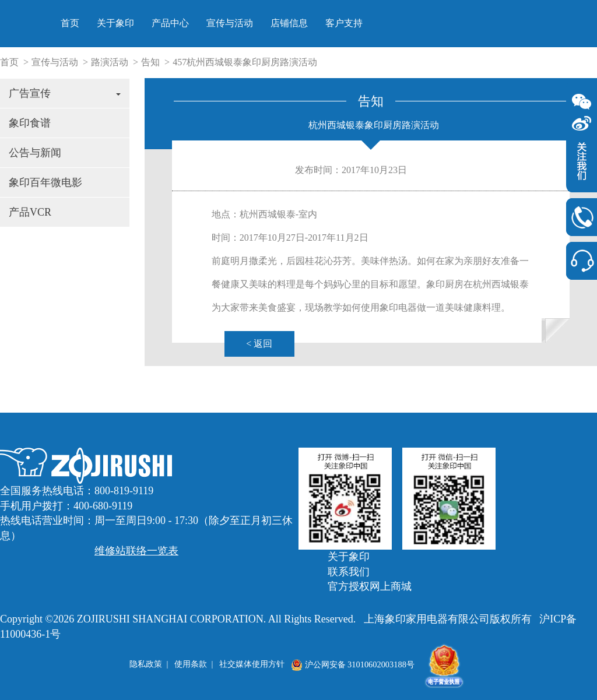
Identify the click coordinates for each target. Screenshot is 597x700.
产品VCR (30, 212)
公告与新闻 (35, 153)
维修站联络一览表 (136, 551)
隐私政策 (146, 664)
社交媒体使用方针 (252, 664)
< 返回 (259, 344)
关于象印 (268, 23)
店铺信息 (441, 23)
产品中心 (322, 23)
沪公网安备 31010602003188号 (353, 664)
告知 (150, 62)
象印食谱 (30, 123)
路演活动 (110, 62)
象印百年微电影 (45, 182)
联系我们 (349, 572)
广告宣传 (65, 93)
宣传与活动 (382, 23)
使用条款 (191, 664)
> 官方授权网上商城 (585, 28)
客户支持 (496, 23)
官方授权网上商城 (370, 586)
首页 (222, 23)
